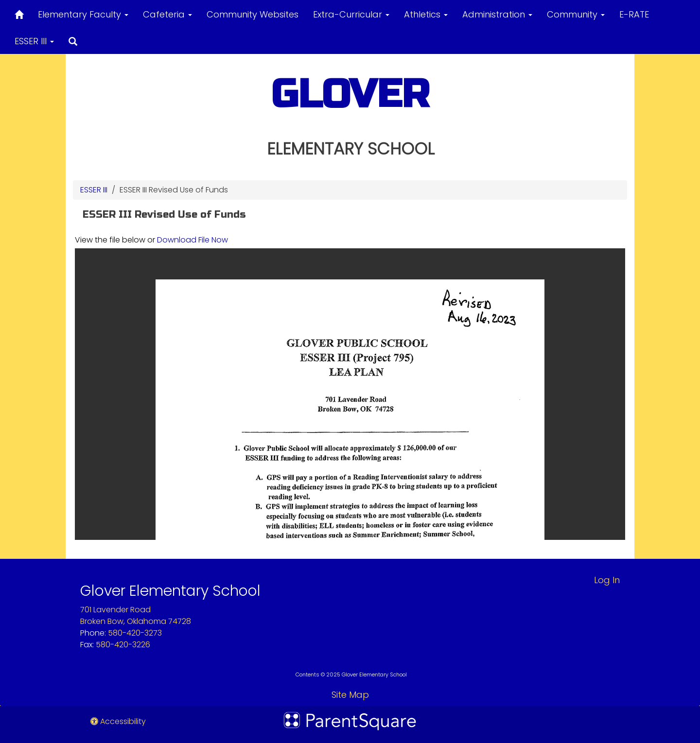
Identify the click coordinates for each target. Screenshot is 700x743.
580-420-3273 (135, 633)
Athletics (426, 14)
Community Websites (253, 14)
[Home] (19, 13)
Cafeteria (167, 14)
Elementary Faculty (83, 14)
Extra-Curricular (351, 14)
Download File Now (192, 240)
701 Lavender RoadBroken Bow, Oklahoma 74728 (136, 615)
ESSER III (34, 41)
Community (576, 14)
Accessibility (118, 721)
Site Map (350, 695)
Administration (497, 14)
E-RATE (634, 14)
